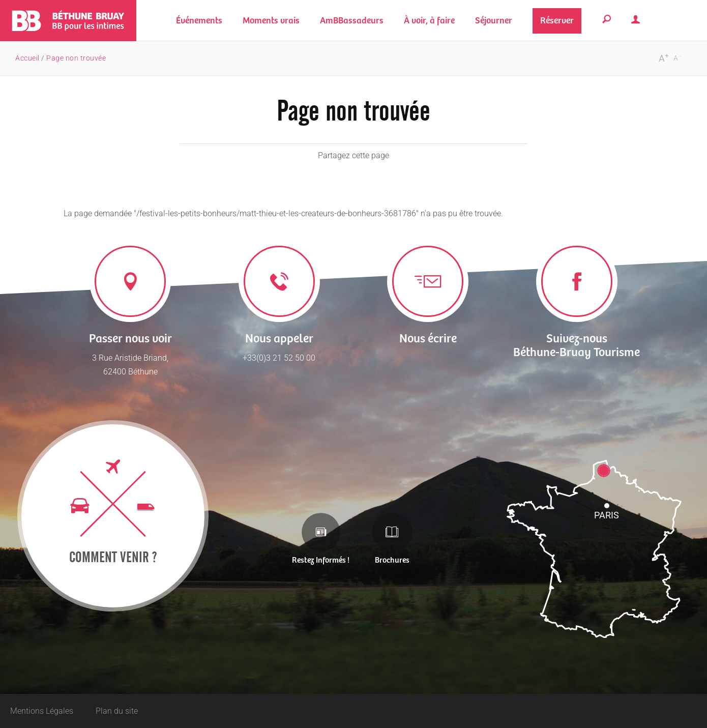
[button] (271, 21)
